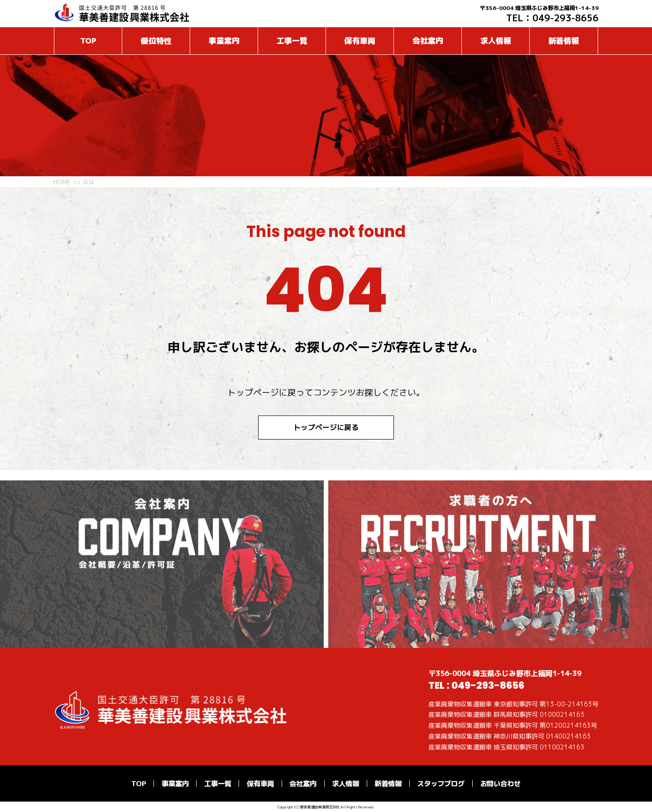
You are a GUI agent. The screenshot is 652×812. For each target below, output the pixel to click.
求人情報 (496, 41)
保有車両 (360, 41)
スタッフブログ (441, 783)
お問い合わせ (501, 783)
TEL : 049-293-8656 (476, 685)
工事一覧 (292, 41)
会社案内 (428, 41)
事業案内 (224, 41)
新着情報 (564, 41)
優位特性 (156, 41)
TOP (88, 41)
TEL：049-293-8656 (552, 18)
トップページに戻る (326, 427)
